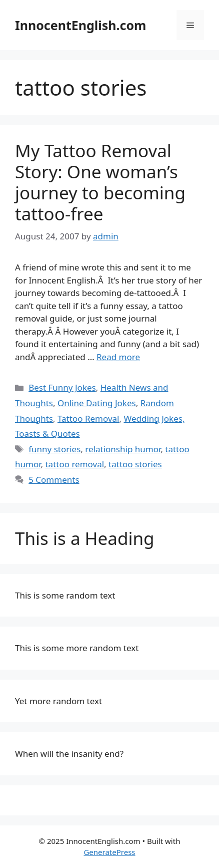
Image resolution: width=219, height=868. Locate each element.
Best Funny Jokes (62, 387)
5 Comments (54, 480)
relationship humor (123, 449)
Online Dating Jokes (97, 403)
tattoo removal (74, 464)
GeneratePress (109, 852)
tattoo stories (135, 464)
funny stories (54, 449)
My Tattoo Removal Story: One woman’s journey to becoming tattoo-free (100, 182)
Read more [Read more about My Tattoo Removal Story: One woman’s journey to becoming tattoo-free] (118, 357)
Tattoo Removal (88, 418)
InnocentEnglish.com (80, 25)
